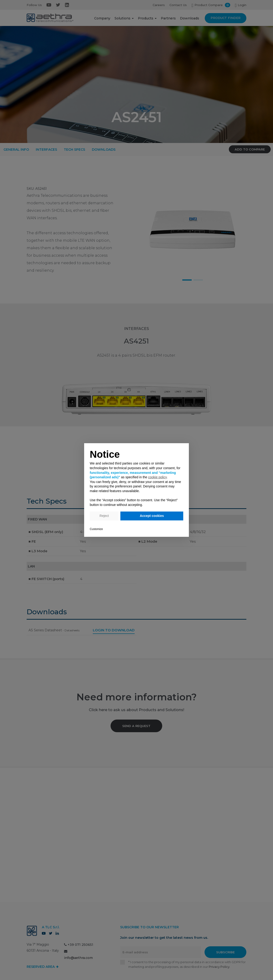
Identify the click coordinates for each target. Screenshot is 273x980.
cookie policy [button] (157, 477)
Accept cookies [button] (152, 516)
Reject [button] (104, 516)
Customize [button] (96, 529)
